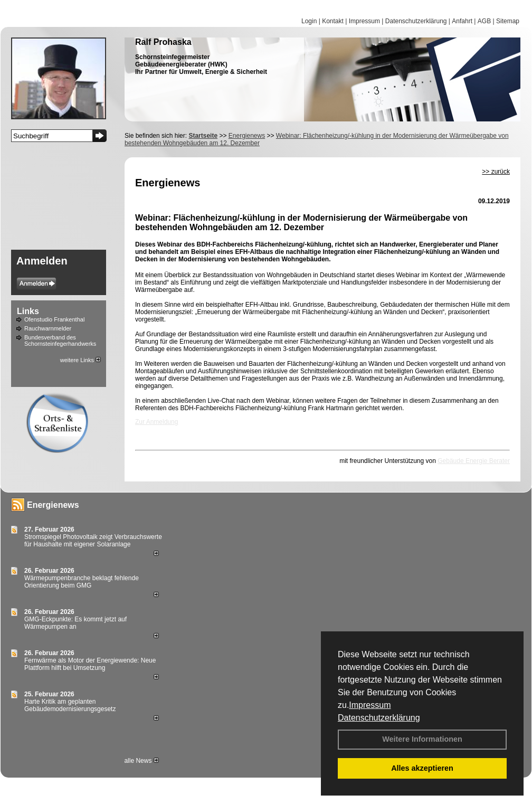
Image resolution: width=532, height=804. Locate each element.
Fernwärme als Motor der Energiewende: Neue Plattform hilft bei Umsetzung (90, 664)
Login (309, 21)
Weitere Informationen (422, 739)
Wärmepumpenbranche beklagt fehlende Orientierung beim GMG (82, 582)
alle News (141, 761)
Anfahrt (462, 21)
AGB (484, 21)
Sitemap (508, 21)
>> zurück (496, 172)
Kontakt (333, 21)
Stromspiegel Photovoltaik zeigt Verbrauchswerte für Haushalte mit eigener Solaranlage (93, 541)
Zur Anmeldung (156, 422)
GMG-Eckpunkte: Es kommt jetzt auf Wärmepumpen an (75, 623)
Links (28, 311)
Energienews (53, 505)
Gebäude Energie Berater (474, 461)
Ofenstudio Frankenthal (54, 319)
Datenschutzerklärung (379, 718)
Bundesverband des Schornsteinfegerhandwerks (60, 340)
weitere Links (80, 360)
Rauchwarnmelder (48, 328)
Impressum (370, 705)
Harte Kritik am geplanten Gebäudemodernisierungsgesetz (70, 705)
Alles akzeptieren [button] (422, 768)
